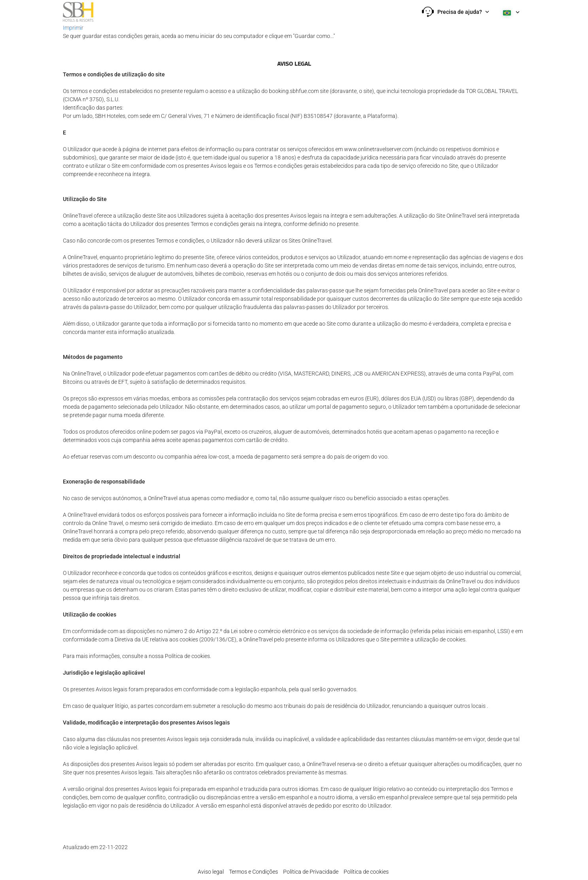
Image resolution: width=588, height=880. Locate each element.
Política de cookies (366, 872)
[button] (456, 12)
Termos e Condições (253, 872)
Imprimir (73, 28)
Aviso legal (211, 872)
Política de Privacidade (311, 872)
